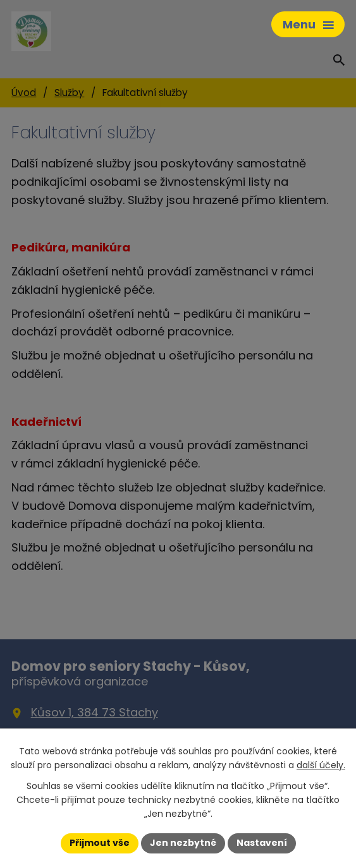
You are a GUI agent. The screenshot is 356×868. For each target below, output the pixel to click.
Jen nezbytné (183, 843)
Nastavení (262, 843)
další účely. (321, 765)
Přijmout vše (100, 843)
